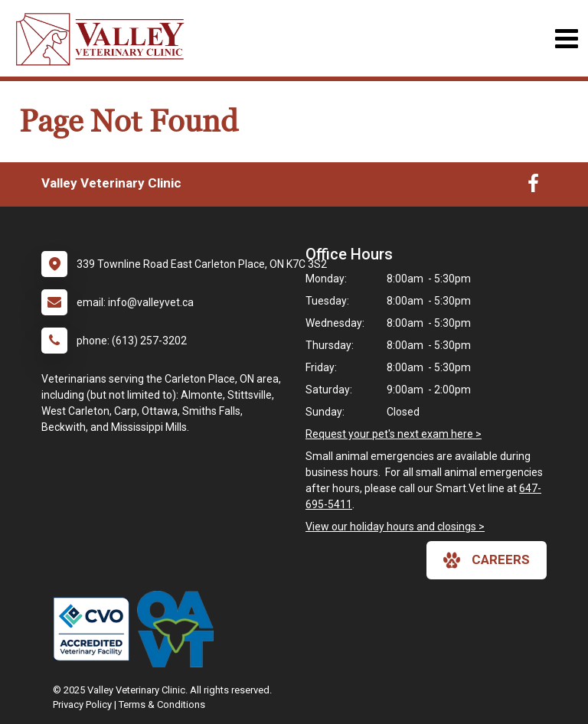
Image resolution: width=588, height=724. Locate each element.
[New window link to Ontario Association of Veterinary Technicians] (179, 629)
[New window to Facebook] (533, 187)
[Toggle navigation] (566, 39)
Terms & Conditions (162, 704)
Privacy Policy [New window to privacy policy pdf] (82, 704)
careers (487, 560)
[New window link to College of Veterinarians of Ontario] (95, 629)
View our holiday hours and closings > (395, 527)
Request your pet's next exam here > (394, 434)
